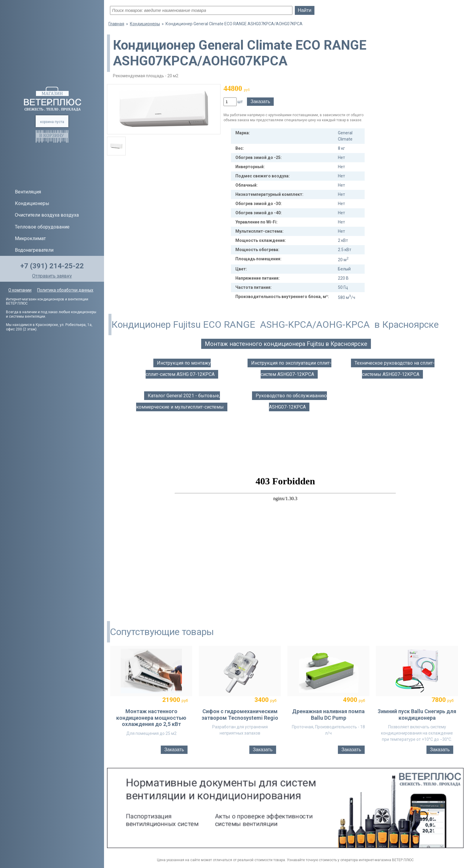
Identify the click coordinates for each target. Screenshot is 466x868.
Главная (116, 24)
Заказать (260, 101)
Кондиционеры (32, 203)
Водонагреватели (34, 250)
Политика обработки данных (65, 290)
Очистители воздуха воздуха (47, 215)
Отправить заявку (52, 276)
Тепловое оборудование (42, 227)
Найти (305, 10)
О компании (20, 290)
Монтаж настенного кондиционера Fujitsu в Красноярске (286, 344)
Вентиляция (28, 192)
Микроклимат (30, 238)
